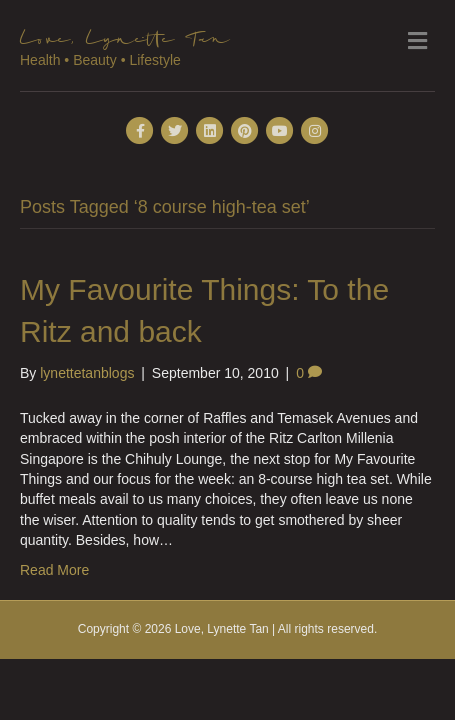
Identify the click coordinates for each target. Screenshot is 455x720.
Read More (54, 570)
